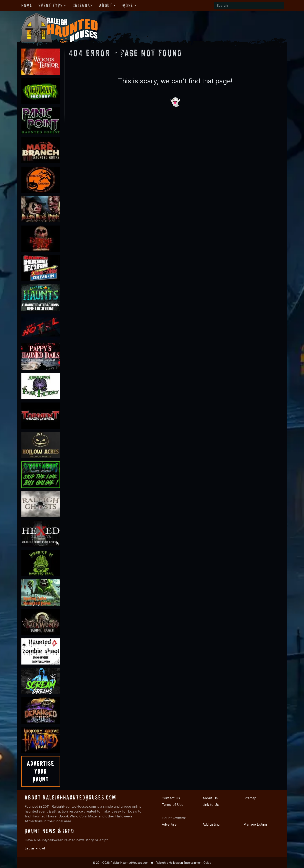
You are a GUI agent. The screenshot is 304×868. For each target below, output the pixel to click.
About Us (210, 798)
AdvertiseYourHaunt (41, 771)
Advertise (169, 824)
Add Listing (211, 824)
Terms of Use (173, 805)
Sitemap (250, 798)
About (106, 5)
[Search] (249, 6)
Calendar (83, 5)
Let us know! (35, 848)
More (128, 5)
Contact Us (171, 798)
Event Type (50, 5)
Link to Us (211, 805)
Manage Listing (255, 824)
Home (27, 5)
